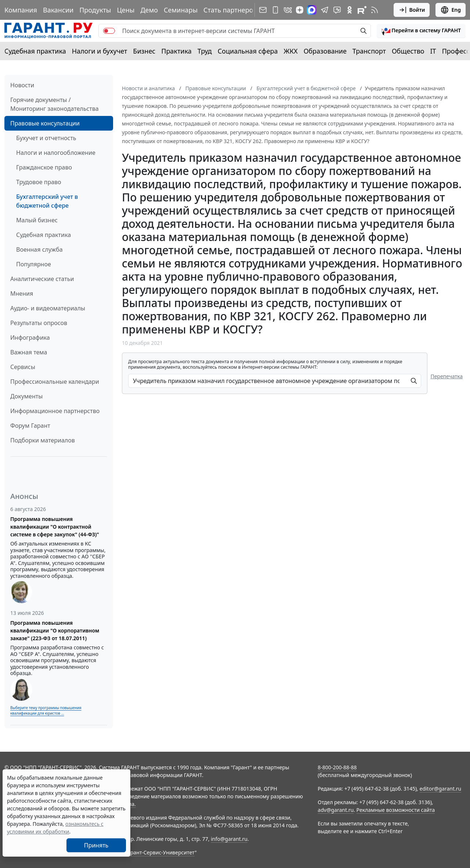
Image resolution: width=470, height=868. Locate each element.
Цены (126, 10)
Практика (176, 51)
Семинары (181, 10)
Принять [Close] (96, 845)
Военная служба (39, 249)
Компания (21, 10)
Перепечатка (446, 376)
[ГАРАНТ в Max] (312, 10)
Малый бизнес (37, 220)
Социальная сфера (248, 51)
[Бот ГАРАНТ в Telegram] (337, 10)
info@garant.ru (229, 839)
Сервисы (23, 367)
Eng (451, 10)
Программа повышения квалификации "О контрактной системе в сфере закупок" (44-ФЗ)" (55, 527)
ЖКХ (291, 51)
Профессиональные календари (55, 382)
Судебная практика (35, 51)
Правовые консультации (45, 123)
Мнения (22, 293)
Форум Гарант (30, 426)
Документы (26, 396)
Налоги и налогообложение (56, 153)
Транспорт (369, 51)
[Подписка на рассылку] (263, 10)
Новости (22, 85)
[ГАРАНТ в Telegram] (325, 10)
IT (433, 51)
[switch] (109, 31)
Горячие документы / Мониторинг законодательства (55, 104)
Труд (205, 51)
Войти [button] (412, 10)
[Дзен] (300, 10)
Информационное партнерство (55, 411)
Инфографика (30, 338)
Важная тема (29, 352)
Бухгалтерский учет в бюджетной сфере (47, 201)
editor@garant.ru (441, 789)
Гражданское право (44, 167)
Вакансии (58, 10)
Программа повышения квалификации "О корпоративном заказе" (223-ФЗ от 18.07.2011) (55, 630)
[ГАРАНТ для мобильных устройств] (275, 10)
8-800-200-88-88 (337, 767)
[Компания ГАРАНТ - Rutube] (362, 10)
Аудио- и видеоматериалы (48, 308)
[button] (421, 31)
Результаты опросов (39, 323)
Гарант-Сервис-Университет (160, 852)
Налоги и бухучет (100, 51)
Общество (408, 51)
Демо (149, 10)
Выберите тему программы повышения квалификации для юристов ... (46, 710)
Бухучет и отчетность (46, 138)
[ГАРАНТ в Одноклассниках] (350, 10)
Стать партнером (231, 10)
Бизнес (144, 51)
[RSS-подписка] (375, 10)
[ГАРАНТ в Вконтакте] (288, 10)
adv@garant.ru (336, 810)
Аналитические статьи (42, 279)
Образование (325, 51)
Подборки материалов (43, 440)
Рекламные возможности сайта (396, 810)
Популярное (34, 264)
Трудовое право (39, 182)
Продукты (95, 10)
